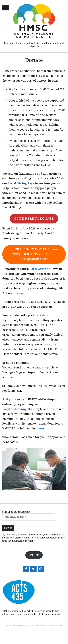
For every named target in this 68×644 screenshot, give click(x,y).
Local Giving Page (21, 183)
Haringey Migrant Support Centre (29, 626)
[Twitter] (33, 569)
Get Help (34, 555)
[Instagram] (41, 569)
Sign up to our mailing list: (29, 515)
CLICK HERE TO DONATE (34, 219)
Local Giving (39, 269)
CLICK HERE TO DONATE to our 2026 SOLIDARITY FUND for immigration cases (34, 254)
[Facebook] (26, 569)
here (41, 429)
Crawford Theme (54, 626)
